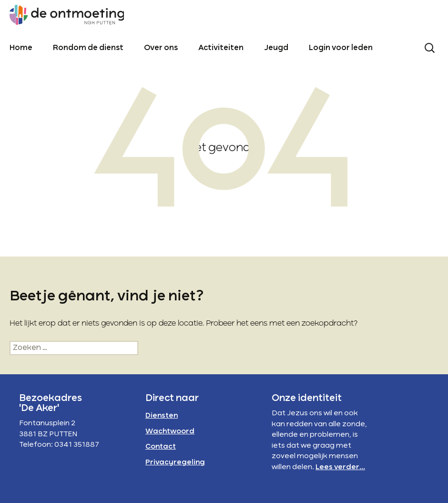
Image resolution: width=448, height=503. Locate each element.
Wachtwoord (170, 431)
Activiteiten (221, 48)
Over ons (161, 48)
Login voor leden (341, 48)
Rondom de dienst (88, 48)
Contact (161, 447)
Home (21, 48)
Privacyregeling (175, 462)
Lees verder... (340, 467)
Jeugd (276, 48)
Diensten (162, 416)
